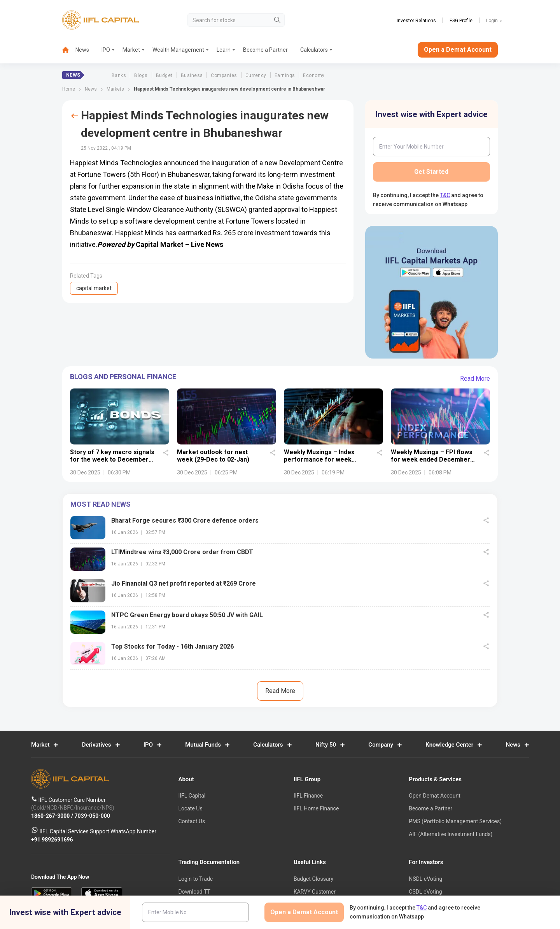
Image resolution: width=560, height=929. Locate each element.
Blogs (141, 75)
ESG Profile (461, 21)
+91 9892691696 (52, 840)
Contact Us (192, 821)
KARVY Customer (315, 892)
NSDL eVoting (425, 879)
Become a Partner (265, 50)
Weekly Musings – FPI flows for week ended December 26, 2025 (432, 459)
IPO (106, 50)
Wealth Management (178, 50)
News (82, 50)
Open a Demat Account (458, 50)
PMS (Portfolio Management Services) (455, 821)
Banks (119, 75)
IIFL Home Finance (316, 808)
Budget (164, 75)
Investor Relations (416, 21)
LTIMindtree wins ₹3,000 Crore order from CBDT (182, 552)
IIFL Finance (308, 796)
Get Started (431, 172)
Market (131, 50)
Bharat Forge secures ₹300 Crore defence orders (185, 520)
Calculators (314, 50)
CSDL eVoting (425, 892)
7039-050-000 (92, 816)
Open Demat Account (434, 796)
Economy (314, 75)
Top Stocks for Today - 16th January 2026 (172, 646)
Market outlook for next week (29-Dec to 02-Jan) (213, 456)
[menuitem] (69, 50)
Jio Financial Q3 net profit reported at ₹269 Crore (184, 583)
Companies (224, 75)
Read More (475, 379)
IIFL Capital (192, 796)
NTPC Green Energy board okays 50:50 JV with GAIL (187, 615)
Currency (256, 75)
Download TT (194, 892)
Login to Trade (195, 879)
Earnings (285, 75)
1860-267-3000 (51, 816)
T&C (445, 195)
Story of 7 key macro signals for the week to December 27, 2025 (112, 459)
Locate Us (190, 808)
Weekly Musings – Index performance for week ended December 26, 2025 (322, 459)
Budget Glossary (313, 879)
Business (192, 75)
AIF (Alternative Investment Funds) (451, 834)
